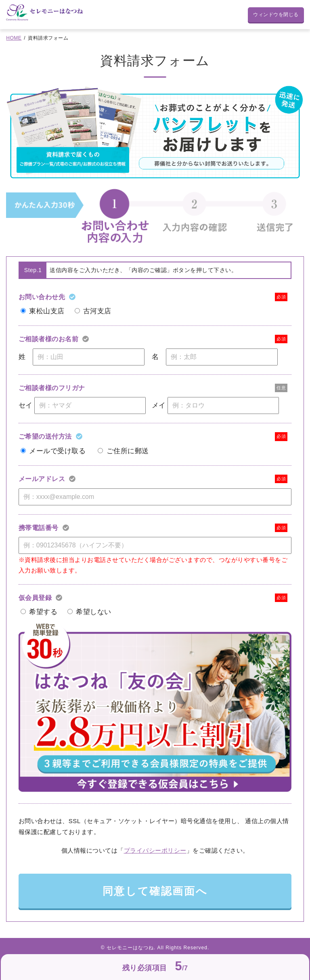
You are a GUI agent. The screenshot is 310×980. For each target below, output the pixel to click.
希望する (43, 612)
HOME (14, 38)
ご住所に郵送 (128, 451)
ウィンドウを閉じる (276, 15)
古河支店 (97, 311)
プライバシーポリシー (155, 850)
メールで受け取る (57, 451)
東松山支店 (47, 311)
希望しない (94, 612)
